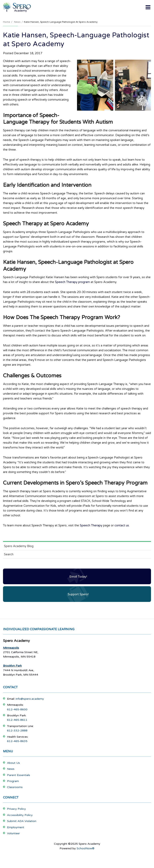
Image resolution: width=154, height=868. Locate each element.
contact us (122, 525)
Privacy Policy (16, 809)
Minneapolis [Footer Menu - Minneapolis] (11, 648)
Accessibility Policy (20, 815)
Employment (16, 827)
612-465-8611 (17, 720)
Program (13, 781)
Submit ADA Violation (22, 821)
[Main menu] (148, 7)
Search (9, 554)
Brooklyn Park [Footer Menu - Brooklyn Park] (12, 666)
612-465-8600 (17, 709)
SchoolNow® (86, 848)
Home (7, 22)
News (17, 22)
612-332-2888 (17, 731)
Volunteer (13, 833)
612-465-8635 (17, 741)
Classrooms (15, 787)
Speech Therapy (91, 525)
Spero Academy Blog (19, 546)
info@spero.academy (30, 699)
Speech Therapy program (72, 282)
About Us (13, 763)
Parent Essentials (19, 775)
